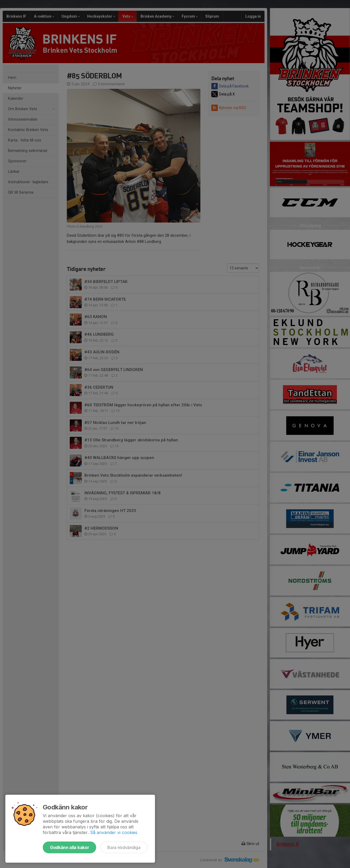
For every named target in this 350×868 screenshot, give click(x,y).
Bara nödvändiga (124, 847)
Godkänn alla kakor (69, 847)
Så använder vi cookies (114, 832)
